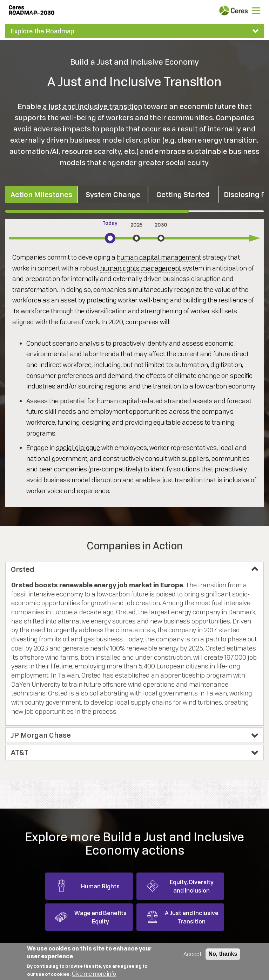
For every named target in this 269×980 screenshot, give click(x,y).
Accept (193, 954)
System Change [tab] (113, 194)
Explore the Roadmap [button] (42, 31)
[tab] (134, 31)
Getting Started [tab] (183, 194)
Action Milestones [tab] (41, 194)
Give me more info (94, 974)
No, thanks (223, 954)
